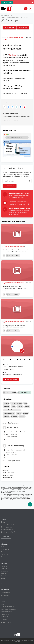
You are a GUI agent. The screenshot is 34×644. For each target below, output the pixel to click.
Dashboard (4, 569)
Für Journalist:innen (7, 552)
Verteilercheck (5, 581)
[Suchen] (26, 9)
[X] (8, 623)
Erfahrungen (5, 554)
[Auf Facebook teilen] (8, 107)
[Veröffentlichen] (30, 504)
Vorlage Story (5, 595)
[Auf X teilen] (12, 107)
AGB (2, 604)
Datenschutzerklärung (8, 607)
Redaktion (4, 576)
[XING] (10, 623)
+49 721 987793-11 (9, 527)
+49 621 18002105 (11, 434)
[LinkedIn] (4, 623)
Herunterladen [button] (9, 475)
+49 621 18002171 (11, 452)
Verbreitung (5, 571)
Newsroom (4, 566)
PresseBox (4, 619)
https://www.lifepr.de (9, 532)
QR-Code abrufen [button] (9, 473)
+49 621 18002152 (11, 437)
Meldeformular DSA (7, 612)
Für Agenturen (5, 549)
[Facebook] (2, 623)
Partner (3, 557)
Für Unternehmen (6, 547)
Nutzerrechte (5, 614)
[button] (4, 256)
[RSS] (6, 623)
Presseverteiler (5, 593)
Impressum (4, 617)
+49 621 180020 (9, 370)
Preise (3, 578)
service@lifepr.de (12, 500)
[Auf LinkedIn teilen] (21, 107)
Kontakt (23, 28)
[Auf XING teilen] (16, 107)
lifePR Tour (7, 2)
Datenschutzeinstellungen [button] (9, 609)
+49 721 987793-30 (9, 525)
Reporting (4, 573)
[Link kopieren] (4, 107)
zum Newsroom (11, 380)
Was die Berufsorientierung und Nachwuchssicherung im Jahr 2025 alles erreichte (14, 288)
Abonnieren (10, 28)
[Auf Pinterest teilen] (25, 107)
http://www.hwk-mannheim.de (13, 375)
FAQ (2, 583)
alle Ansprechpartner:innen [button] (12, 461)
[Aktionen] (30, 31)
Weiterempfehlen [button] (9, 478)
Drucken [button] (7, 470)
